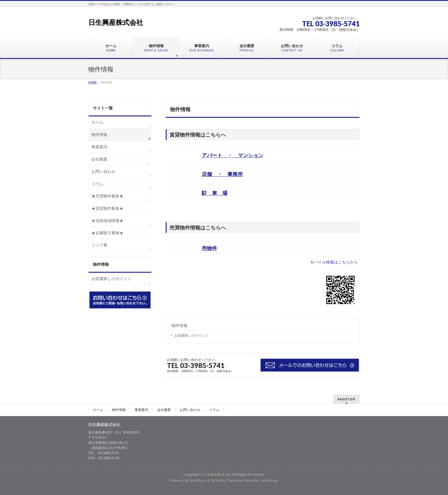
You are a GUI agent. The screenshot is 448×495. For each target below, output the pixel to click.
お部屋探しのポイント (191, 336)
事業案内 (99, 147)
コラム (97, 184)
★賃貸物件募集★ (107, 208)
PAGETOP (346, 399)
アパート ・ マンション (233, 155)
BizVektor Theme (224, 480)
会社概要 (99, 159)
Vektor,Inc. (251, 480)
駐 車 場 (215, 193)
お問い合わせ (103, 171)
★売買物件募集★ (107, 196)
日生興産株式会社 (116, 22)
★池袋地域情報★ (107, 221)
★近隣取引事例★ (107, 233)
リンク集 (99, 245)
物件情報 (179, 326)
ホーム (97, 122)
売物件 (209, 248)
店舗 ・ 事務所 (222, 174)
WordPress (198, 480)
